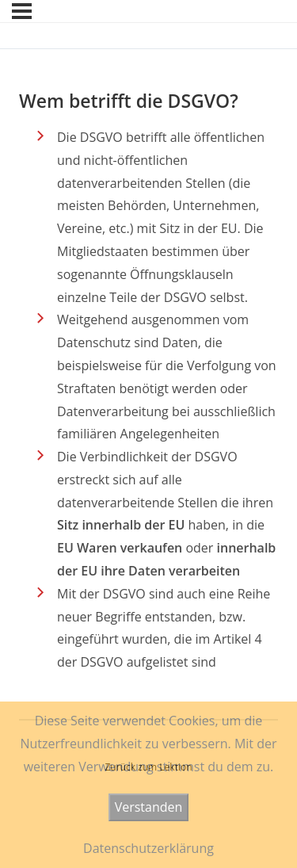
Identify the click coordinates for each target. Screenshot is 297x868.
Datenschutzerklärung (148, 848)
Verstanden (149, 807)
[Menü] (22, 11)
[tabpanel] (148, 416)
